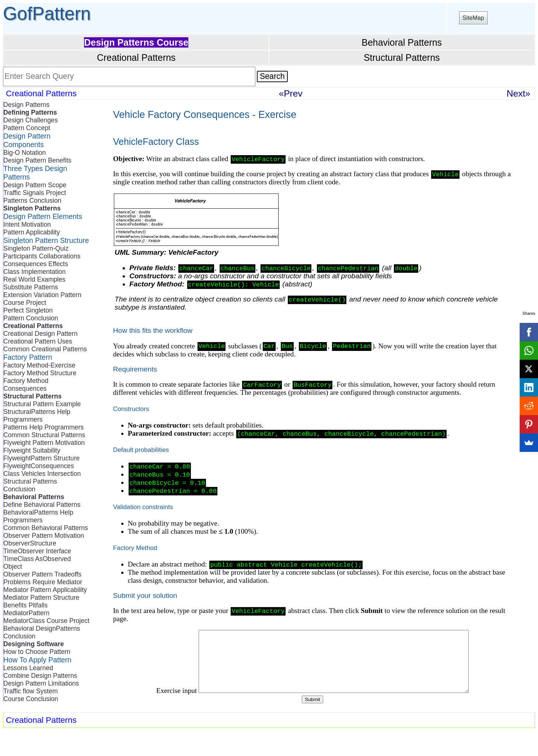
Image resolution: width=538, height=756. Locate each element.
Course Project (25, 303)
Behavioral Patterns (402, 42)
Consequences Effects (36, 264)
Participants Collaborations (42, 256)
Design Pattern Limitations (41, 683)
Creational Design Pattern (40, 334)
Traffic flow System (31, 691)
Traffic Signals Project (35, 193)
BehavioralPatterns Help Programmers (38, 516)
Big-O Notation (25, 153)
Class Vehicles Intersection (42, 474)
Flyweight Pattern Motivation (44, 443)
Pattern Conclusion (31, 318)
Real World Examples (34, 279)
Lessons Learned (28, 668)
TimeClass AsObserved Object (37, 563)
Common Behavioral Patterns (46, 528)
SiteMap (473, 18)
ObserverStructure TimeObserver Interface (37, 547)
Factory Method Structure (40, 373)
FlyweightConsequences (39, 466)
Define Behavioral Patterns (42, 505)
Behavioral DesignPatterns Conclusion (42, 632)
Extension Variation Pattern (42, 295)
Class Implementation (34, 272)
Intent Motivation (27, 224)
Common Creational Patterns (45, 349)
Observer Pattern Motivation (44, 536)
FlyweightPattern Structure (41, 458)
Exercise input (160, 708)
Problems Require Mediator (43, 582)
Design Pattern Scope (35, 185)
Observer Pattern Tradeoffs (42, 574)
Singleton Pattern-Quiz (36, 248)
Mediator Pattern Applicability (45, 590)
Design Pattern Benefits (37, 160)
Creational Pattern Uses (38, 341)
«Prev (291, 93)
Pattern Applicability (32, 232)
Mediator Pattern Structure (41, 598)
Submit (312, 717)
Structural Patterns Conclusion (30, 485)
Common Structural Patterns (44, 435)
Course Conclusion (31, 699)
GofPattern (47, 13)
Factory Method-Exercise (39, 365)
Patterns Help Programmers (43, 427)
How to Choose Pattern (37, 652)
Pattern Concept (27, 128)
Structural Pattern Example (42, 404)
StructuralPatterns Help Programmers (37, 416)
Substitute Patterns (31, 287)
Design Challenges (31, 120)
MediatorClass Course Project (46, 621)
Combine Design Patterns (40, 676)
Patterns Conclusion (32, 201)
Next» (518, 93)
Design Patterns (26, 105)
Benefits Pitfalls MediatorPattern (26, 609)
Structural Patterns (402, 58)
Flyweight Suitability (32, 450)
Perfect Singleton (28, 310)
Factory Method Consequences (26, 385)
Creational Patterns (136, 58)
